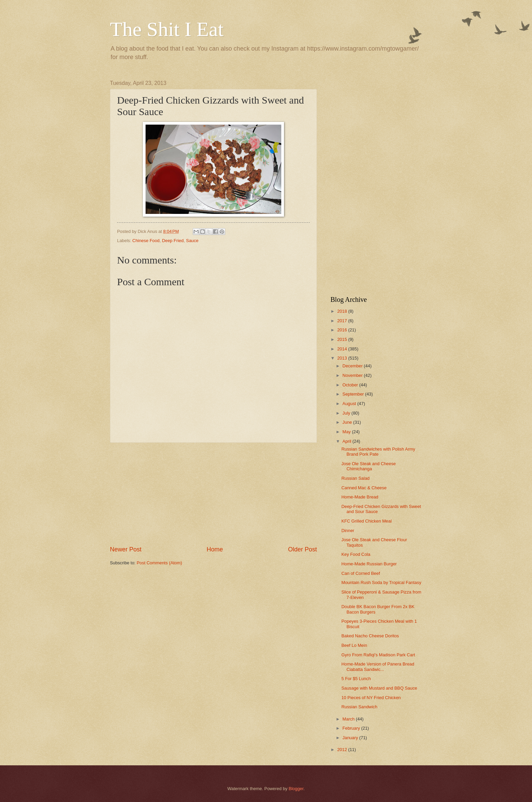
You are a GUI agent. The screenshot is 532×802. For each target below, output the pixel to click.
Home (215, 549)
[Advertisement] (213, 494)
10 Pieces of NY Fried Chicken (371, 698)
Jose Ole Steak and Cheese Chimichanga (368, 466)
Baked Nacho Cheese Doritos (370, 636)
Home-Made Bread (360, 497)
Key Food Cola (356, 554)
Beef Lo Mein (354, 645)
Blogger (296, 789)
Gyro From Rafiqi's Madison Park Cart (378, 655)
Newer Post (126, 549)
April (347, 441)
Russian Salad (355, 478)
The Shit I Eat (167, 29)
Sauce (192, 241)
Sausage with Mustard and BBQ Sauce (379, 688)
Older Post (302, 549)
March (349, 719)
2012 (343, 750)
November (353, 375)
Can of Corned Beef (361, 573)
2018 (343, 311)
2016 (343, 330)
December (353, 366)
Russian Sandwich (359, 707)
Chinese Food (146, 241)
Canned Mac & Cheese (364, 488)
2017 (343, 321)
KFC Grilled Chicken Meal (366, 521)
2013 (343, 358)
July (347, 413)
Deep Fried (173, 241)
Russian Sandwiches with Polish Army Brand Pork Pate (378, 452)
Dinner (348, 531)
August (350, 404)
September (354, 394)
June (348, 422)
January (351, 738)
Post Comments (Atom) (159, 563)
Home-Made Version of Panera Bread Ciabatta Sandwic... (378, 667)
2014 (343, 349)
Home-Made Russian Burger (369, 564)
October (351, 385)
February (352, 728)
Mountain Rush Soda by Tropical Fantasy (381, 582)
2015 (343, 339)
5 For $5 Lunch (356, 679)
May (347, 432)
